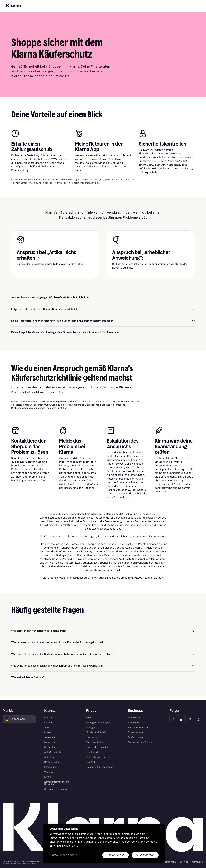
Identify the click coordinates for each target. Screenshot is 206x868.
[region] (104, 844)
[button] (103, 301)
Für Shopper (12, 2)
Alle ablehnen (115, 855)
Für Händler (26, 2)
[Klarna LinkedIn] (182, 719)
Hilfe (75, 9)
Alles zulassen (145, 855)
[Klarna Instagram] (198, 719)
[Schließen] (160, 828)
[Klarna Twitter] (190, 719)
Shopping (56, 9)
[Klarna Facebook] (173, 719)
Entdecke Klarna (39, 9)
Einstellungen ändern (63, 855)
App (66, 9)
